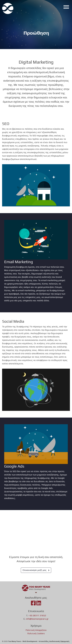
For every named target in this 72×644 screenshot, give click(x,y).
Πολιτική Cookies (36, 633)
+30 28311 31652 (37, 615)
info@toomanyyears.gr (37, 619)
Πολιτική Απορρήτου (36, 630)
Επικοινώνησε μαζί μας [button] (36, 570)
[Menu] (66, 7)
